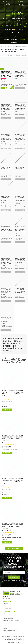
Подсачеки (14, 39)
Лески (10, 36)
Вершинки (23, 39)
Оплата (6, 606)
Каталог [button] (6, 18)
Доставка (6, 604)
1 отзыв (4, 81)
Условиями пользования (17, 582)
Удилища (20, 30)
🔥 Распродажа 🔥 (10, 30)
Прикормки (6, 39)
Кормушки (17, 36)
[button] (7, 6)
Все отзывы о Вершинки (14, 549)
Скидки (6, 628)
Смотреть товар (7, 410)
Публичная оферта (8, 618)
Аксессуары (14, 43)
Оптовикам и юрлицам (18, 18)
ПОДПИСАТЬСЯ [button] (14, 577)
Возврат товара (8, 608)
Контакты (18, 21)
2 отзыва (18, 235)
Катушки (7, 33)
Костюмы (21, 33)
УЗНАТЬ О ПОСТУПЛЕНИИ (20, 88)
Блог (5, 626)
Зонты (4, 36)
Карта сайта (7, 616)
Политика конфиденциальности (12, 631)
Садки (24, 36)
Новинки (10, 21)
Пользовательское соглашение (11, 621)
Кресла (14, 33)
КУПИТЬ (3, 88)
